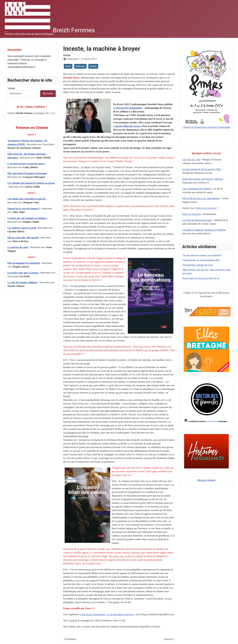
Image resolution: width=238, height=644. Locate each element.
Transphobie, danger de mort (198, 265)
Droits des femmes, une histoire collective (203, 179)
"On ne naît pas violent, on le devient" (202, 255)
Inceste (93, 66)
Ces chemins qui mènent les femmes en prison (31, 183)
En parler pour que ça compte (23, 273)
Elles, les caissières (192, 214)
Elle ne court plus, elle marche (23, 238)
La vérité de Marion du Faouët (197, 220)
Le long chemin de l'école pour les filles (202, 169)
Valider (11, 88)
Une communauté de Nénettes (197, 189)
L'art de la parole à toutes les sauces (26, 164)
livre (88, 627)
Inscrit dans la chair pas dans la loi (201, 278)
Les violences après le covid (22, 228)
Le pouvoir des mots (18, 247)
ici (53, 113)
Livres (68, 66)
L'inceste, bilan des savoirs (127, 126)
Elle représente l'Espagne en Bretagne (27, 173)
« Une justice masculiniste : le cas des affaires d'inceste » (108, 614)
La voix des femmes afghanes (22, 282)
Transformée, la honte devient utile (201, 260)
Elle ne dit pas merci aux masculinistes (201, 198)
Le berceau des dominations (128, 108)
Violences (80, 66)
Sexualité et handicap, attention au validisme (204, 230)
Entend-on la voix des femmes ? (24, 208)
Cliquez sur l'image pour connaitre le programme (206, 88)
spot (72, 620)
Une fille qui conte (191, 160)
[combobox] (24, 94)
